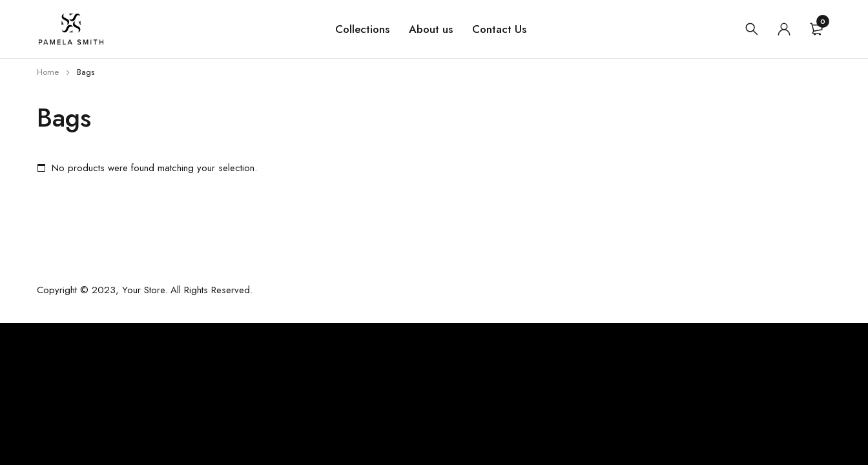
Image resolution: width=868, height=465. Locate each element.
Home (48, 72)
